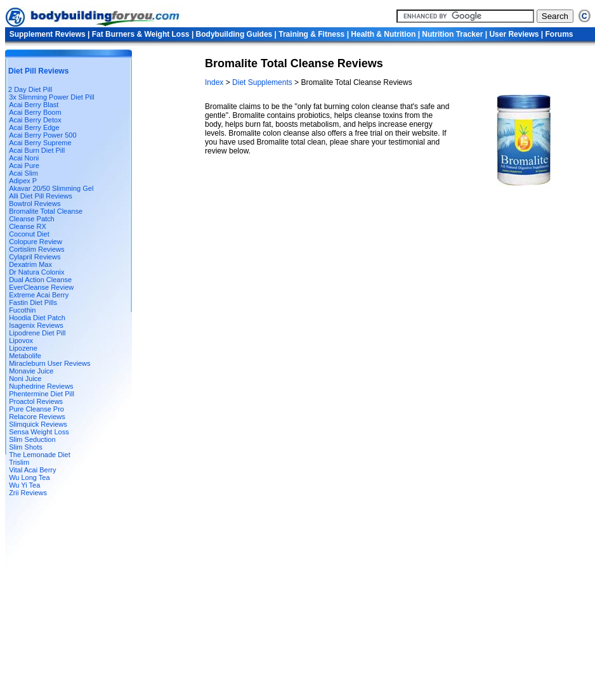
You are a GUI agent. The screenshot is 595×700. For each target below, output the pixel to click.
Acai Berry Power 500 (43, 135)
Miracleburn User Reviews (49, 363)
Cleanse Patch (32, 219)
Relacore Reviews (37, 417)
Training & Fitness (311, 34)
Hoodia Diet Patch (37, 318)
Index (215, 82)
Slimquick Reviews (38, 424)
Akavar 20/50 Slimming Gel (51, 188)
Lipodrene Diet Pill (37, 333)
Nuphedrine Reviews (41, 386)
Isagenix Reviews (36, 325)
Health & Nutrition (383, 34)
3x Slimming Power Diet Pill (51, 97)
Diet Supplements (263, 82)
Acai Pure (24, 165)
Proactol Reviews (36, 401)
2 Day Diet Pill (30, 89)
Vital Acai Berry (32, 470)
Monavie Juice (31, 371)
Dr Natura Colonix (36, 272)
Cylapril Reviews (35, 257)
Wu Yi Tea (24, 485)
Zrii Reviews (28, 493)
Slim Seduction (32, 439)
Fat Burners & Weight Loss (141, 34)
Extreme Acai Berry (39, 295)
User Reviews (514, 34)
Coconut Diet (29, 234)
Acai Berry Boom (35, 112)
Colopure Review (36, 242)
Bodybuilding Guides (234, 34)
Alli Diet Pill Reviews (41, 196)
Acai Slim (23, 173)
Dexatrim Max (30, 264)
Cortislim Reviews (36, 249)
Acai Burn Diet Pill (37, 150)
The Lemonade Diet (40, 455)
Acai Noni (24, 158)
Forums (559, 34)
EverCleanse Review (41, 287)
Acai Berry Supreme (40, 143)
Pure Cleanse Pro (36, 409)
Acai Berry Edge (34, 127)
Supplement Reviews (48, 34)
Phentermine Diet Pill (42, 394)
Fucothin (22, 310)
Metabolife (25, 356)
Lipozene (23, 348)
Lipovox (21, 340)
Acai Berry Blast (34, 105)
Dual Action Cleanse (40, 280)
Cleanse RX (28, 226)
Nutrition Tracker (452, 34)
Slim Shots (26, 447)
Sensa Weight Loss (39, 432)
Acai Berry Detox (35, 120)
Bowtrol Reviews (35, 204)
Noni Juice (25, 379)
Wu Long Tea (29, 477)
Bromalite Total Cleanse (46, 211)
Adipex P (23, 181)
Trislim (19, 462)
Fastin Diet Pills (33, 302)
